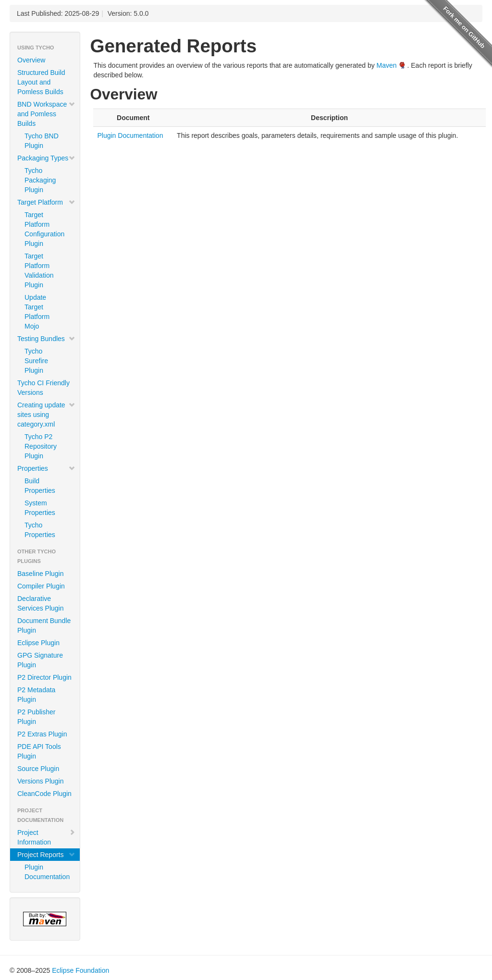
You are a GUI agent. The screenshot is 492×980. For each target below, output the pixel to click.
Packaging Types (46, 158)
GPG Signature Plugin (40, 660)
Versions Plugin (41, 781)
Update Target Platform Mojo (37, 312)
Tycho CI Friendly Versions (43, 388)
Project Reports (46, 855)
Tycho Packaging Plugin (40, 180)
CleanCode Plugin (44, 794)
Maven (387, 65)
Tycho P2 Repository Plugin (41, 446)
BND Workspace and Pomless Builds (46, 114)
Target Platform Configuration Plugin (44, 229)
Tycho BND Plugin (42, 141)
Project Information (46, 837)
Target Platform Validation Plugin (39, 270)
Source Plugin (38, 769)
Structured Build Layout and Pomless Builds (41, 82)
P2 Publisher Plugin (36, 717)
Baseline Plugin (41, 574)
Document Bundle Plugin (44, 625)
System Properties (40, 508)
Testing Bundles (46, 339)
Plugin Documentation (47, 872)
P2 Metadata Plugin (36, 695)
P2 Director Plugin (44, 677)
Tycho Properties (40, 530)
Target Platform (46, 202)
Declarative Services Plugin (41, 603)
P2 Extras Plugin (42, 734)
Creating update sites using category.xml (46, 415)
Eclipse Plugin (38, 643)
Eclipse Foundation (80, 970)
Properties (46, 468)
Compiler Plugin (41, 586)
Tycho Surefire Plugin (36, 361)
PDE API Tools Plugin (39, 751)
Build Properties (40, 486)
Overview (31, 60)
